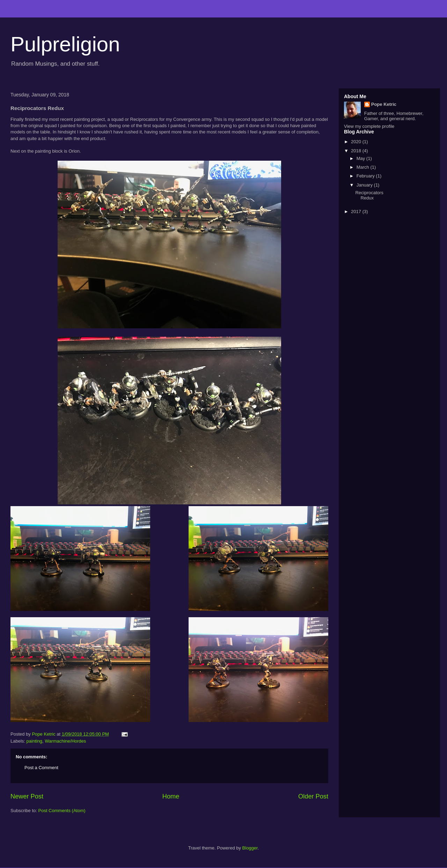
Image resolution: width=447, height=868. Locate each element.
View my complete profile (369, 126)
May (361, 158)
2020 (357, 142)
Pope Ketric (384, 104)
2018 (357, 151)
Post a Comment (41, 768)
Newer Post (27, 796)
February (366, 176)
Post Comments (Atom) (62, 811)
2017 (357, 211)
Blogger (250, 848)
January (365, 185)
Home (171, 796)
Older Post (313, 796)
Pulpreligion (65, 44)
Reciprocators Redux (369, 195)
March (364, 167)
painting (35, 741)
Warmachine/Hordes (65, 741)
